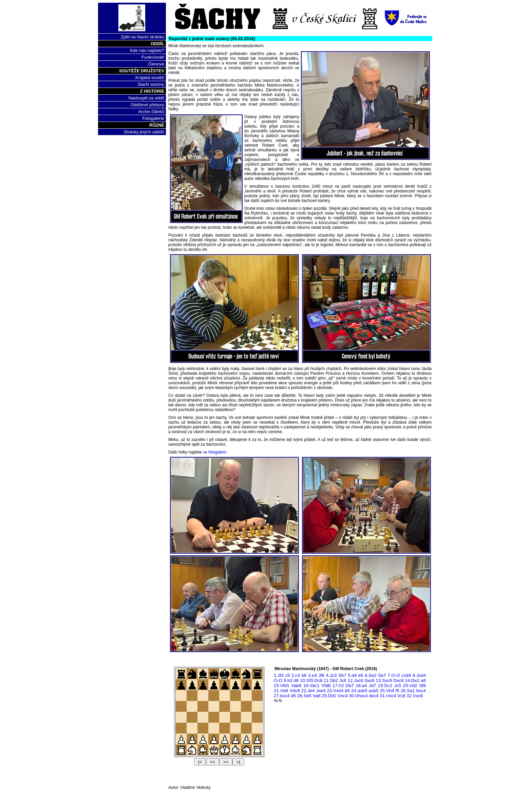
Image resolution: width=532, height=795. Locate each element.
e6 (361, 675)
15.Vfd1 (282, 686)
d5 (293, 696)
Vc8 (401, 696)
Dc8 (319, 680)
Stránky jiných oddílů (144, 132)
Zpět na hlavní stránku (142, 37)
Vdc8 (294, 691)
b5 (347, 691)
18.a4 (361, 686)
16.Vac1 (311, 686)
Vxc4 (343, 696)
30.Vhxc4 (358, 696)
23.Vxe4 (335, 691)
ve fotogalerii (214, 452)
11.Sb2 (331, 680)
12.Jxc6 (355, 680)
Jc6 (343, 680)
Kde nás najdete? (147, 50)
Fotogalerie (153, 118)
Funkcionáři (153, 57)
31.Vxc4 (388, 696)
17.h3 (338, 686)
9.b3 (288, 680)
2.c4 (296, 675)
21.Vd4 (281, 691)
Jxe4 (321, 691)
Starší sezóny (151, 84)
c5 (287, 675)
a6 (423, 680)
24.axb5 (359, 691)
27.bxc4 (282, 696)
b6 (304, 675)
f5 (397, 691)
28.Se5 (304, 696)
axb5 (374, 691)
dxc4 (374, 696)
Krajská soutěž (150, 78)
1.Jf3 (279, 675)
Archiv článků (151, 112)
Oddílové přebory (147, 105)
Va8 (317, 696)
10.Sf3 (307, 680)
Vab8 (296, 686)
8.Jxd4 (419, 675)
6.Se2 (371, 675)
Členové (156, 64)
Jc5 (397, 686)
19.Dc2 (385, 686)
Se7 (382, 675)
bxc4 (421, 691)
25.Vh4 (387, 691)
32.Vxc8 (415, 696)
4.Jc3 (331, 675)
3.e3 (312, 675)
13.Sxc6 (384, 680)
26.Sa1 (408, 691)
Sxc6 (369, 680)
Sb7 (342, 675)
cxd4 (406, 675)
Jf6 (321, 675)
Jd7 (373, 686)
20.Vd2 (410, 686)
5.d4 (352, 675)
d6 (296, 680)
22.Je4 (308, 691)
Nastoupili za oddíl (146, 98)
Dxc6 (398, 680)
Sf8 (422, 686)
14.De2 (412, 680)
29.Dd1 (329, 696)
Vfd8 (326, 686)
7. (394, 675)
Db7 (350, 686)
